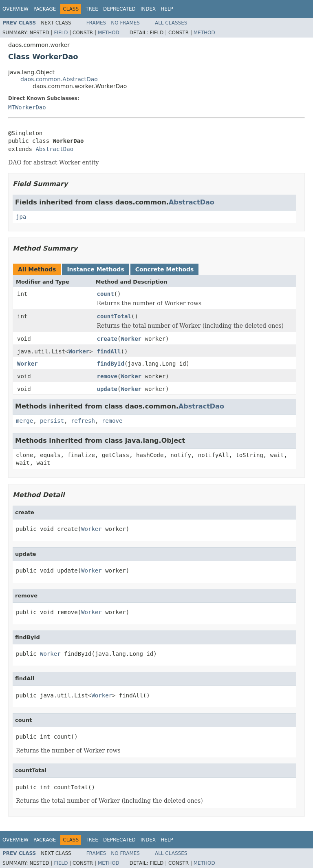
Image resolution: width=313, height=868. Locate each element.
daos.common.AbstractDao (59, 79)
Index (148, 9)
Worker (131, 339)
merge (24, 421)
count (105, 294)
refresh (83, 421)
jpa (21, 217)
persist (52, 421)
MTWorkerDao (27, 107)
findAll (109, 351)
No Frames (125, 23)
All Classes (171, 23)
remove (107, 376)
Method (109, 33)
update (107, 389)
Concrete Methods (165, 269)
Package (45, 9)
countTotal (114, 316)
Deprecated (119, 9)
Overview (15, 9)
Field (61, 33)
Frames (96, 23)
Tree (92, 9)
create (107, 339)
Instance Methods (95, 269)
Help (167, 9)
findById (110, 364)
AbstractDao (54, 149)
